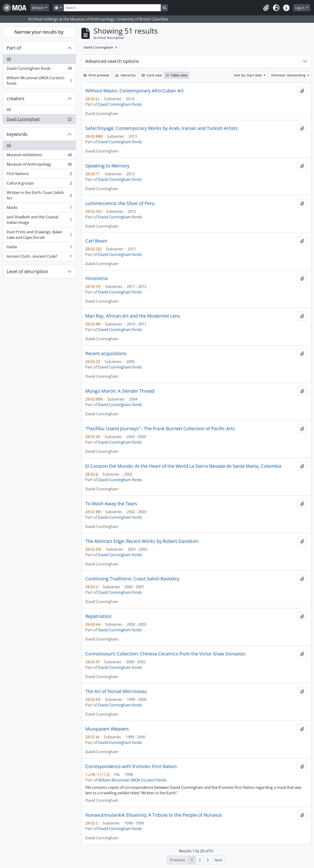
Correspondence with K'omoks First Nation (131, 766)
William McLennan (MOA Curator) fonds (39, 81)
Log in (300, 8)
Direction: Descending (289, 75)
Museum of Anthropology (39, 165)
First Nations (39, 175)
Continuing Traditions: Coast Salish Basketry (132, 579)
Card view (152, 75)
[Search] (112, 8)
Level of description (27, 271)
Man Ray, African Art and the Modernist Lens (133, 316)
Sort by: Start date (248, 75)
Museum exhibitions (39, 156)
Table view (176, 75)
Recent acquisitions (106, 354)
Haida (39, 248)
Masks (39, 209)
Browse (38, 8)
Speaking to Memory (107, 166)
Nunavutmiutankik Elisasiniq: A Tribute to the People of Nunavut (154, 815)
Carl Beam (96, 241)
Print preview (96, 75)
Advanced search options (112, 61)
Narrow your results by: (39, 32)
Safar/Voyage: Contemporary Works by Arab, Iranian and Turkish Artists (161, 128)
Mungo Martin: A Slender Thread (120, 391)
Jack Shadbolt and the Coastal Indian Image (39, 220)
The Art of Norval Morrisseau (116, 691)
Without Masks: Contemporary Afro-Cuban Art (135, 91)
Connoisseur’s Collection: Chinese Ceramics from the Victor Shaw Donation (165, 654)
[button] (266, 8)
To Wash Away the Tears (111, 504)
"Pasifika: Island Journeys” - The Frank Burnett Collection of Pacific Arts (160, 429)
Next (218, 860)
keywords (17, 134)
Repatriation (98, 616)
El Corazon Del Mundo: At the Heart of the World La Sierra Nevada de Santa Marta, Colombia (183, 466)
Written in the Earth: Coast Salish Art (39, 195)
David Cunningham (39, 120)
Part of (14, 48)
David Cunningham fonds (39, 69)
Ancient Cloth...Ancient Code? (39, 257)
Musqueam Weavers (107, 729)
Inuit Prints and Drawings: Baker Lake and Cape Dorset (39, 235)
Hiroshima (96, 278)
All (9, 59)
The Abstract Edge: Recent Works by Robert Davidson (142, 541)
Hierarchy (125, 75)
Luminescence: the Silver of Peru (120, 203)
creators (16, 98)
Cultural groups (39, 184)
